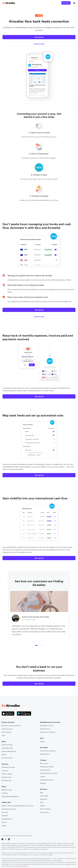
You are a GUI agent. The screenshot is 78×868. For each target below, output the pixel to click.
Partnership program (47, 780)
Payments (5, 816)
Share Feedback (45, 809)
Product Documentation (48, 751)
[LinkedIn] (9, 839)
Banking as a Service (47, 726)
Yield (3, 736)
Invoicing (5, 793)
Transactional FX (7, 819)
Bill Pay (4, 755)
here (51, 855)
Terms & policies (45, 770)
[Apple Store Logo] (8, 714)
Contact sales (39, 44)
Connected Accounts (9, 809)
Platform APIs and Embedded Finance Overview (17, 806)
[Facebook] (2, 839)
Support (43, 806)
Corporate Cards (7, 748)
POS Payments (6, 781)
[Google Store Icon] (24, 714)
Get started (66, 3)
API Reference (45, 754)
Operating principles (47, 767)
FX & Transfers (6, 732)
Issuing (4, 826)
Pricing (42, 742)
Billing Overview (7, 790)
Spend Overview (7, 745)
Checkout (5, 771)
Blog (42, 793)
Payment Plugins (7, 774)
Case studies (44, 796)
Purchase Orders (7, 758)
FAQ (42, 802)
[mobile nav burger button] (74, 3)
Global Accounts (7, 729)
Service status (45, 812)
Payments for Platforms (48, 732)
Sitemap (29, 836)
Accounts (5, 812)
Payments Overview (8, 767)
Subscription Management (10, 796)
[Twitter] (6, 839)
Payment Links (6, 777)
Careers (43, 777)
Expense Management (9, 751)
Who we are (44, 763)
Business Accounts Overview (11, 726)
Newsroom (44, 799)
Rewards (43, 783)
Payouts (4, 822)
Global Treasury (45, 729)
